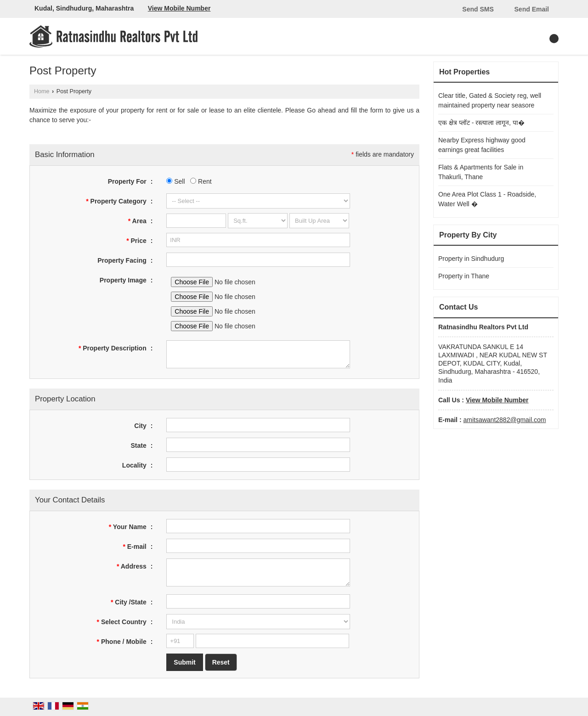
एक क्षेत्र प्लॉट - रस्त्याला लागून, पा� (481, 123)
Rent (201, 181)
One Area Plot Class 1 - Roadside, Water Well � (487, 199)
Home (42, 91)
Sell (175, 181)
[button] (179, 8)
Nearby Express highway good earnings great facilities (482, 145)
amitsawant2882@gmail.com (504, 420)
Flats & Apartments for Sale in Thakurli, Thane (481, 172)
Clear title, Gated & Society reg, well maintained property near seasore (490, 100)
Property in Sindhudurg (471, 259)
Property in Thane (464, 276)
